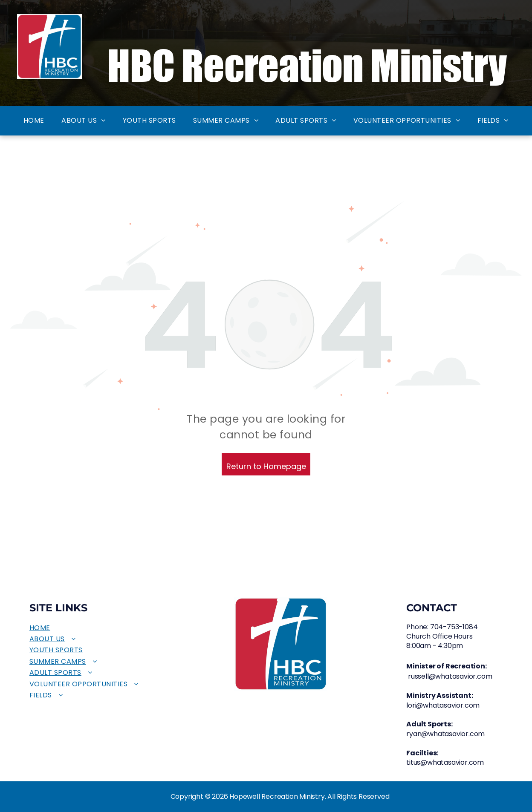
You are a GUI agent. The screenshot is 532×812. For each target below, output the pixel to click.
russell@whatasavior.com (450, 676)
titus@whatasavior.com (445, 762)
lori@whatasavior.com (443, 705)
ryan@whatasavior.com (445, 734)
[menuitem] (34, 121)
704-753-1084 (454, 627)
